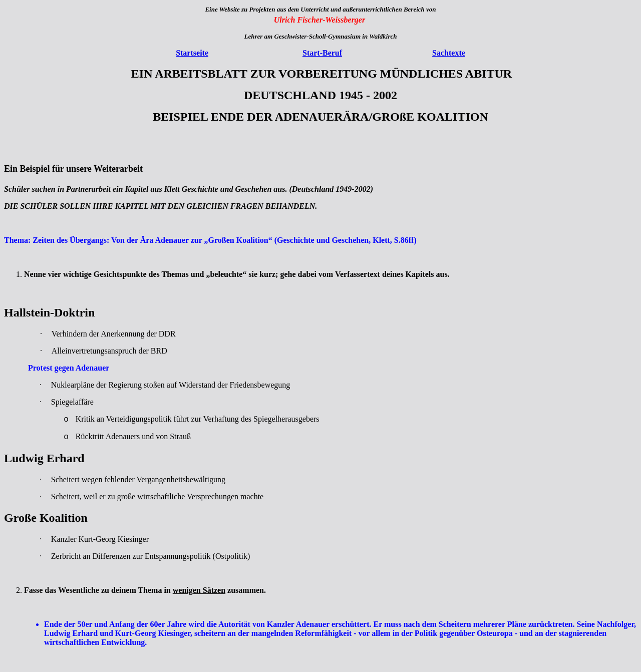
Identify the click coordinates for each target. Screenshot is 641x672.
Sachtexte (449, 53)
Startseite (192, 53)
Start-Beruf (322, 53)
